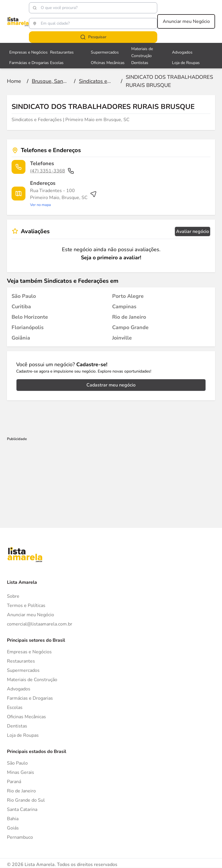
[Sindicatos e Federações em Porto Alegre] (128, 296)
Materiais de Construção (32, 680)
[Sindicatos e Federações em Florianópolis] (28, 327)
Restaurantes (21, 661)
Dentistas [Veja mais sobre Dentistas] (140, 63)
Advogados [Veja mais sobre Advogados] (182, 52)
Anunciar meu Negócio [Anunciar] (30, 615)
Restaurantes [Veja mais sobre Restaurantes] (62, 52)
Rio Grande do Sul (26, 800)
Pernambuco (20, 837)
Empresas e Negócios (29, 652)
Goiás (13, 828)
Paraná (14, 782)
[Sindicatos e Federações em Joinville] (122, 338)
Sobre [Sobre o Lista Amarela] (13, 596)
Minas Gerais (21, 772)
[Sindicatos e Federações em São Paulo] (24, 296)
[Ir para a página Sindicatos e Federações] (97, 81)
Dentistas (17, 726)
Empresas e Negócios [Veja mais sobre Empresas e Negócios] (28, 52)
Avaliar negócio (193, 231)
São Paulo (17, 763)
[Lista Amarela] (18, 21)
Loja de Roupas (23, 735)
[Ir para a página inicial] (14, 81)
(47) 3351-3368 (52, 171)
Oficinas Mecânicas (26, 717)
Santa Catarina (22, 809)
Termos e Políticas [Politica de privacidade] (26, 606)
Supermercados (23, 670)
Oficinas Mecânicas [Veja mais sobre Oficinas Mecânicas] (108, 63)
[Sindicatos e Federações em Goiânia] (21, 338)
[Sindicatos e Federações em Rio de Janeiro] (129, 317)
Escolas (15, 707)
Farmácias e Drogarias (30, 698)
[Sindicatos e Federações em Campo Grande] (130, 327)
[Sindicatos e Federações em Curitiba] (21, 307)
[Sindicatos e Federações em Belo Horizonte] (30, 317)
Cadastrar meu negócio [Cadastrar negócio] (111, 385)
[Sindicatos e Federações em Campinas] (124, 307)
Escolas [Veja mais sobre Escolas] (57, 63)
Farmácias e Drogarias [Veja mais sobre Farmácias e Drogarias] (29, 63)
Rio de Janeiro (21, 791)
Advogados (19, 689)
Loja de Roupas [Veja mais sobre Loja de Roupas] (186, 63)
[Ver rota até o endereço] (63, 198)
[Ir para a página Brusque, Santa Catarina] (50, 81)
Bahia (13, 819)
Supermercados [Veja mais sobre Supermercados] (105, 52)
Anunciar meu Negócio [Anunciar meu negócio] (186, 21)
